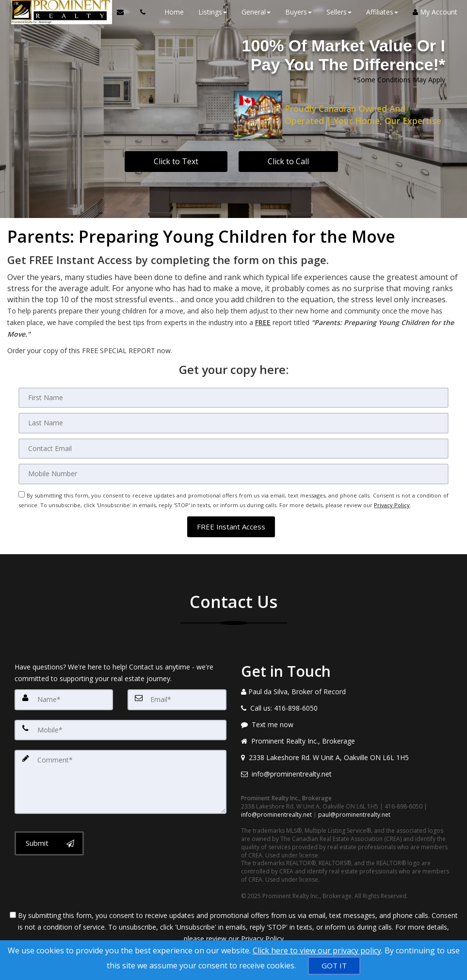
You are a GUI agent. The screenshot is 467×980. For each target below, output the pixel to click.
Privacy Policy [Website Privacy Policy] (392, 498)
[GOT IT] (334, 966)
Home (169, 12)
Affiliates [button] (377, 12)
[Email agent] (347, 765)
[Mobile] (233, 470)
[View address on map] (347, 748)
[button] (231, 517)
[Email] (233, 446)
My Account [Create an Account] (430, 12)
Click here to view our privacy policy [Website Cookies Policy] (317, 950)
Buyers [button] (294, 12)
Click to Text (176, 161)
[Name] (64, 690)
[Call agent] (136, 12)
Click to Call (288, 161)
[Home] (56, 12)
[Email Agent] (121, 12)
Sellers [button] (334, 12)
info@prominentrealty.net (276, 805)
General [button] (251, 12)
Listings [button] (208, 12)
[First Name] (233, 397)
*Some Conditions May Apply (399, 80)
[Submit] (49, 825)
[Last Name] (233, 421)
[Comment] (121, 767)
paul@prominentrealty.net (354, 805)
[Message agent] (347, 716)
